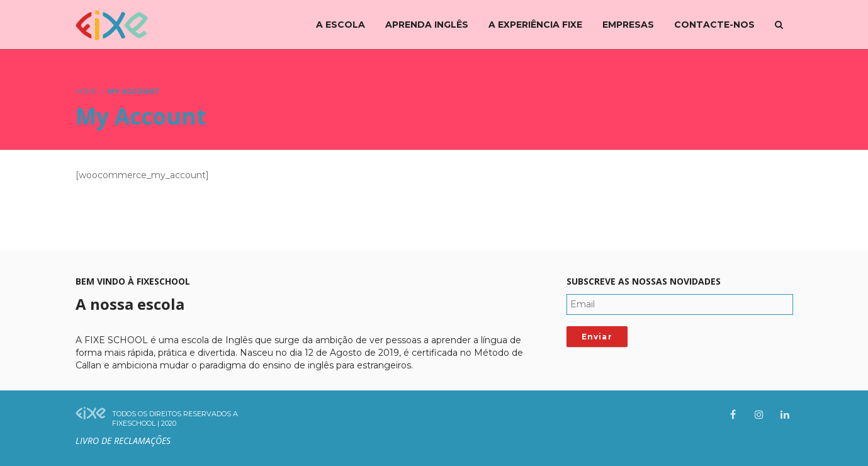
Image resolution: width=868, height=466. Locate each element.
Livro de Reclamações (123, 440)
